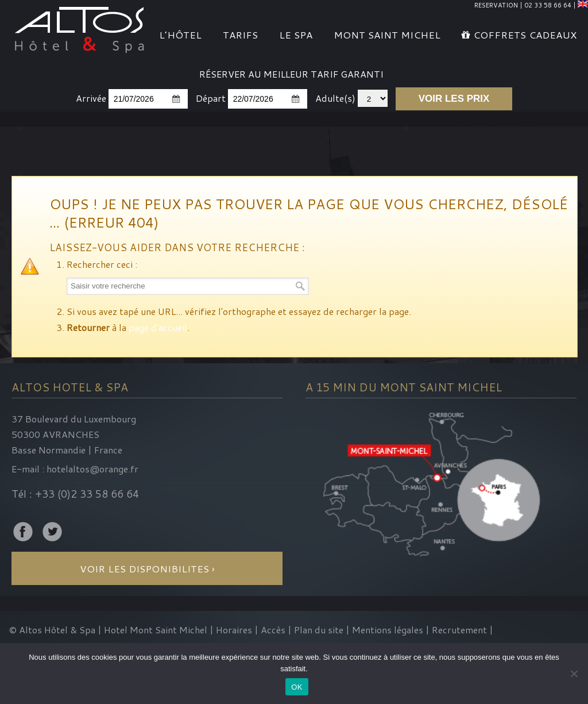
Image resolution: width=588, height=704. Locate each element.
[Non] (574, 674)
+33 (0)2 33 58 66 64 (87, 494)
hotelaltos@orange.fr (92, 469)
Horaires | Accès (251, 630)
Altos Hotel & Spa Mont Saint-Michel (80, 28)
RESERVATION (496, 5)
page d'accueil (158, 327)
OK (297, 687)
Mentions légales (388, 630)
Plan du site (319, 630)
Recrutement (461, 630)
